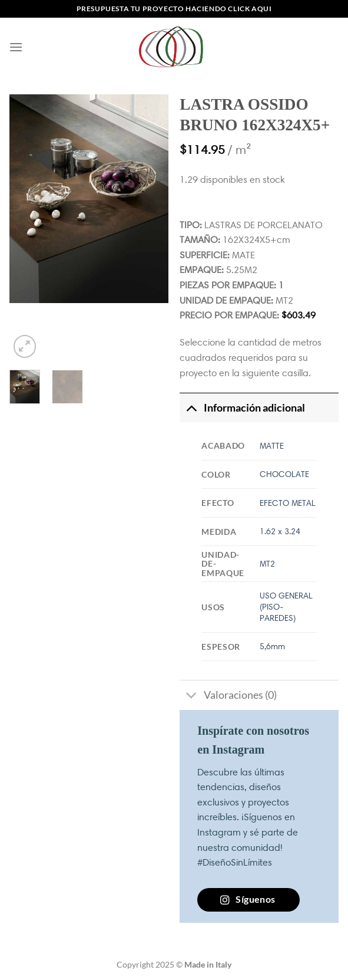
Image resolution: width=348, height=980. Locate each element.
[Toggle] (191, 408)
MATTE (272, 446)
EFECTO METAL (288, 503)
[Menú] (16, 47)
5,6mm (272, 646)
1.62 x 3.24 (280, 531)
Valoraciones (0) (228, 696)
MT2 (267, 564)
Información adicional (242, 408)
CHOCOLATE (284, 474)
